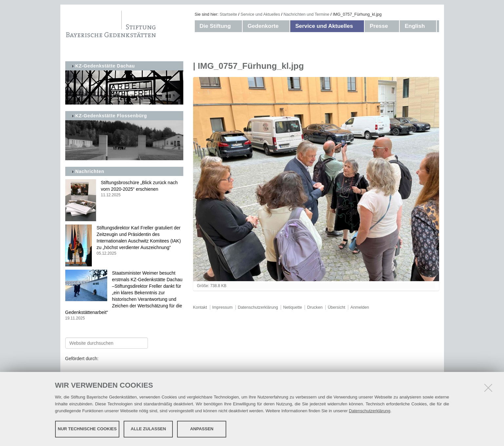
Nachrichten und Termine (306, 14)
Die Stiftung (215, 26)
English (415, 26)
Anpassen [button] (202, 429)
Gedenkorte (263, 26)
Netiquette (293, 307)
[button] (237, 26)
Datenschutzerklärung (370, 411)
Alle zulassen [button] (149, 429)
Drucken (315, 307)
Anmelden (360, 307)
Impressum (222, 307)
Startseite (228, 14)
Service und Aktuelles (260, 14)
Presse (379, 26)
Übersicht (336, 307)
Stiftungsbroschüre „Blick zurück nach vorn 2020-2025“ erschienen (124, 189)
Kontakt (200, 307)
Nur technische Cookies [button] (87, 429)
